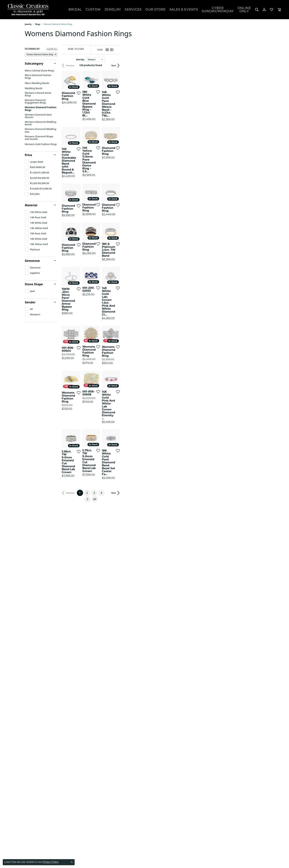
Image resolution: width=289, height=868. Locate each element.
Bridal (75, 9)
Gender (30, 302)
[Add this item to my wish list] (126, 141)
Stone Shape (34, 284)
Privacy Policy (50, 862)
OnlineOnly (244, 10)
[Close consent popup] (72, 862)
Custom (93, 9)
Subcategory (34, 63)
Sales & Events (184, 9)
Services (133, 9)
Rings (38, 24)
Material (31, 205)
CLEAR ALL (52, 49)
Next (258, 65)
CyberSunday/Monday (218, 10)
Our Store (155, 9)
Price (29, 155)
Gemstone (32, 261)
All (181, 740)
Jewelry (113, 9)
